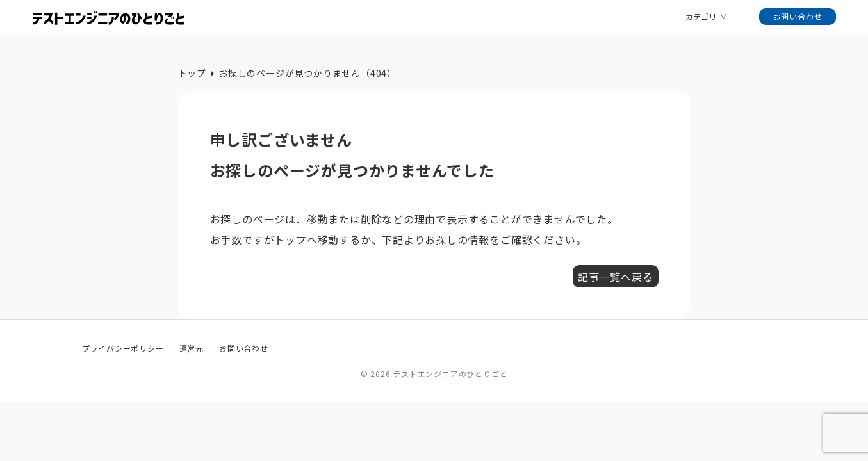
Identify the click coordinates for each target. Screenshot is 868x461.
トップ (192, 73)
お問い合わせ (798, 16)
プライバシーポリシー (123, 348)
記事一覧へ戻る (616, 277)
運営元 (192, 348)
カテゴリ (701, 16)
